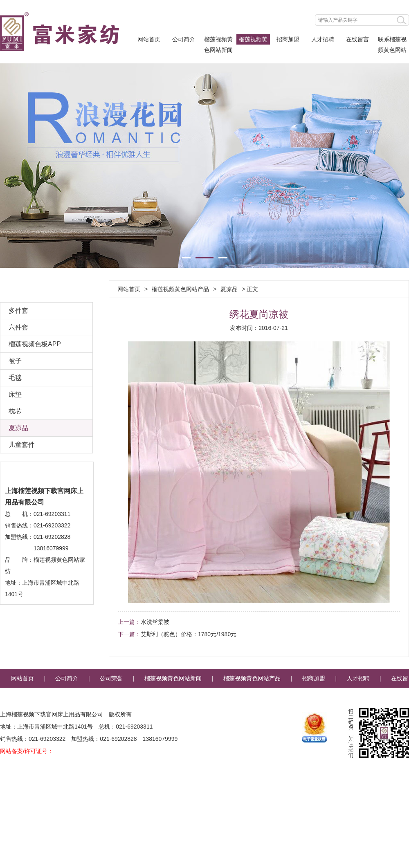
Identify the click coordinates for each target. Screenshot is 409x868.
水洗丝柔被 (155, 622)
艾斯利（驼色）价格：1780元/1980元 (189, 634)
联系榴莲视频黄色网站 (392, 40)
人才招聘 (323, 39)
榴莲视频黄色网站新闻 (218, 40)
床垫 (15, 394)
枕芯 (15, 411)
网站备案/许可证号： (27, 751)
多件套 (18, 311)
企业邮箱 (252, 697)
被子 (15, 361)
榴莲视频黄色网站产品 (253, 40)
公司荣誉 (111, 678)
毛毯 (15, 378)
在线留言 (357, 39)
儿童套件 (22, 445)
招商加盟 (288, 39)
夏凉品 (18, 428)
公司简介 (184, 39)
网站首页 (149, 39)
